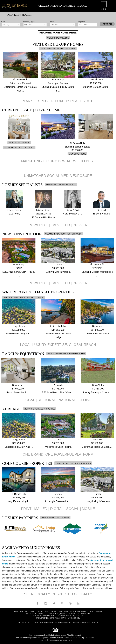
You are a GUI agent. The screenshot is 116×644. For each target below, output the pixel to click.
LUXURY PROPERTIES (74, 623)
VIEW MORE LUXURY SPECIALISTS (61, 185)
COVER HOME (62, 612)
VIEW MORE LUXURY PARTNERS (55, 518)
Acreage (73, 614)
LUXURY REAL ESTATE (41, 623)
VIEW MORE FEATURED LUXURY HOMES (58, 49)
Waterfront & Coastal (36, 614)
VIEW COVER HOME (77, 154)
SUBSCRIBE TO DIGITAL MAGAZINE (19, 148)
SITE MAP (80, 616)
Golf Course (84, 614)
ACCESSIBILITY (74, 618)
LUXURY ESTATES (58, 623)
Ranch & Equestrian (58, 614)
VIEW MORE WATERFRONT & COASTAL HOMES (23, 298)
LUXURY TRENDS (91, 623)
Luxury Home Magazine (26, 638)
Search (107, 24)
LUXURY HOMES (25, 623)
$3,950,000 (96, 83)
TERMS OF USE (60, 618)
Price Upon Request (20, 83)
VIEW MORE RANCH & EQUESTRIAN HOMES (66, 354)
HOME (15, 612)
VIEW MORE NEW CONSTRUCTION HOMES (63, 234)
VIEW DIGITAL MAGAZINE (58, 38)
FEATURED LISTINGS (28, 612)
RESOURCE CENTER (66, 616)
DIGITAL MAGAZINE (78, 612)
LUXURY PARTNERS (96, 612)
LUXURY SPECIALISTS (46, 612)
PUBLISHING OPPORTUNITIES (45, 616)
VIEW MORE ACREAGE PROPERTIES (40, 409)
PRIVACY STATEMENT (44, 618)
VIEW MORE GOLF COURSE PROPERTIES (73, 463)
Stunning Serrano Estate (96, 87)
